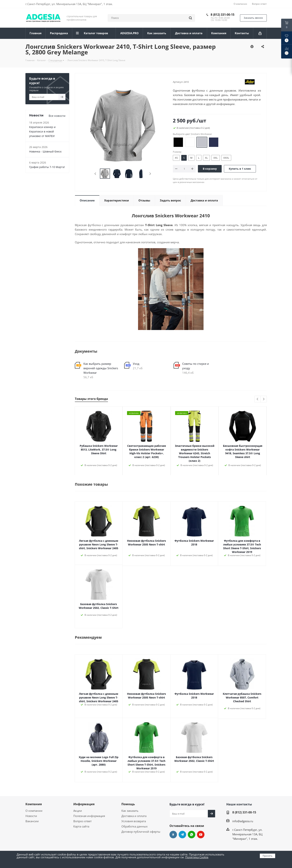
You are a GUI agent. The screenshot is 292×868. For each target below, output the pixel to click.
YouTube (201, 835)
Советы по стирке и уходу (196, 366)
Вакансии (32, 821)
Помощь (128, 804)
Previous (95, 174)
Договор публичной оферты (141, 832)
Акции (78, 811)
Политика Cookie (197, 857)
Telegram (182, 835)
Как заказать (130, 811)
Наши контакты (239, 804)
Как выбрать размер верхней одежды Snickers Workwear (101, 368)
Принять (267, 856)
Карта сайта (81, 826)
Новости (31, 816)
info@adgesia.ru (243, 821)
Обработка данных (134, 826)
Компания (34, 804)
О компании (34, 811)
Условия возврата (134, 821)
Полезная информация (89, 816)
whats (192, 835)
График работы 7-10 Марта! (47, 167)
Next (150, 174)
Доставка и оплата (134, 816)
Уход (136, 364)
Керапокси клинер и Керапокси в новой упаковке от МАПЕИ (42, 131)
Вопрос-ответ (82, 821)
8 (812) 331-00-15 (223, 15)
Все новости (57, 116)
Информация (84, 804)
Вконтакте (173, 835)
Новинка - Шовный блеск (45, 151)
